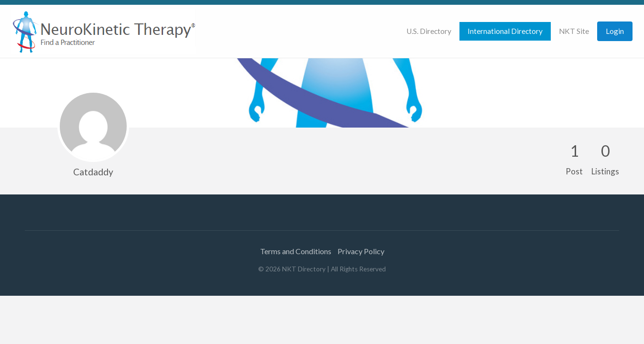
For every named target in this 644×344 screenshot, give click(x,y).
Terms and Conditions (296, 251)
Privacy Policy (361, 251)
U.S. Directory (429, 31)
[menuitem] (429, 31)
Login (615, 31)
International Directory (505, 31)
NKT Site (574, 31)
